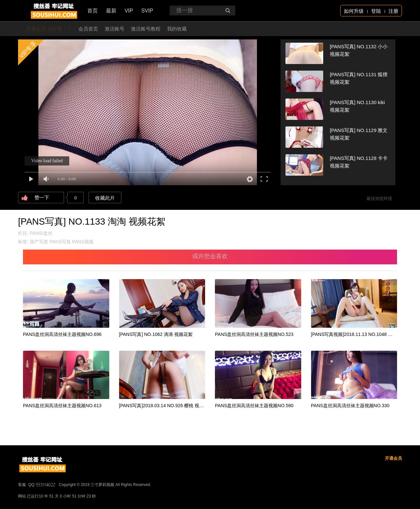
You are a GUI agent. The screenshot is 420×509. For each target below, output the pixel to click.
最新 (111, 11)
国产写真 (39, 242)
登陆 (376, 11)
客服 (22, 485)
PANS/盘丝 (41, 233)
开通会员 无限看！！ (49, 29)
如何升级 (354, 11)
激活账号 (115, 29)
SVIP (147, 11)
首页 (93, 11)
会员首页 (88, 29)
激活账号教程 (146, 29)
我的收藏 (177, 29)
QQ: (42, 485)
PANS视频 (83, 242)
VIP (129, 11)
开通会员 (393, 458)
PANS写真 (60, 242)
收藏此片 (105, 198)
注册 (393, 11)
